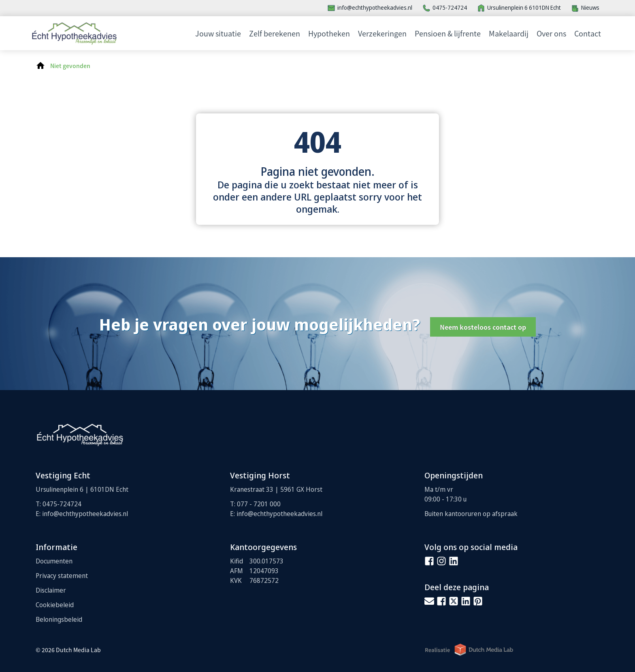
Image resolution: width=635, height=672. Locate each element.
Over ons (551, 33)
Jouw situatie (218, 33)
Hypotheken (329, 33)
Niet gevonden (70, 66)
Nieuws (590, 7)
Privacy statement (62, 576)
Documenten (54, 561)
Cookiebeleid (55, 605)
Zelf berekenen (275, 33)
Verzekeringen (382, 33)
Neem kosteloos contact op (483, 327)
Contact (588, 33)
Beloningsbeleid (59, 619)
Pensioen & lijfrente (448, 33)
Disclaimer (51, 590)
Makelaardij (509, 33)
